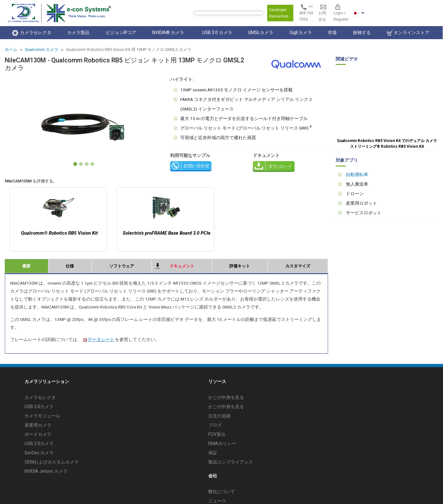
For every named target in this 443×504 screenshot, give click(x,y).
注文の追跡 (219, 416)
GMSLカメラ (261, 32)
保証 (213, 453)
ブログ (215, 425)
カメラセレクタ (32, 33)
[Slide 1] (75, 164)
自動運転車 (357, 174)
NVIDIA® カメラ (169, 32)
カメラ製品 (78, 32)
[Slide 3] (87, 164)
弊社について (222, 492)
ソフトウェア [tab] (122, 266)
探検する (362, 32)
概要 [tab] (26, 266)
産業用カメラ (38, 425)
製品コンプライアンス (231, 462)
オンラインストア (408, 33)
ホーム (11, 50)
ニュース (217, 501)
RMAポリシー (222, 444)
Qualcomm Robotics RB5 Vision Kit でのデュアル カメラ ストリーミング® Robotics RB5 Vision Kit (387, 144)
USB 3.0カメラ (39, 407)
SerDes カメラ (39, 453)
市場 (332, 32)
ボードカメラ (38, 434)
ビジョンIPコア (121, 32)
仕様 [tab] (70, 266)
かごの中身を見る (226, 397)
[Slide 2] (81, 164)
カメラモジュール (42, 416)
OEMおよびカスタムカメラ (52, 462)
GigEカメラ (301, 32)
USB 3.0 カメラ (217, 32)
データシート (98, 339)
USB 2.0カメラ (39, 444)
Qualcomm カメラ (42, 50)
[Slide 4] (92, 164)
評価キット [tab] (240, 266)
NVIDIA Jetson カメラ (46, 471)
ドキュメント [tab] (182, 266)
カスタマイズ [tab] (298, 266)
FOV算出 (217, 434)
